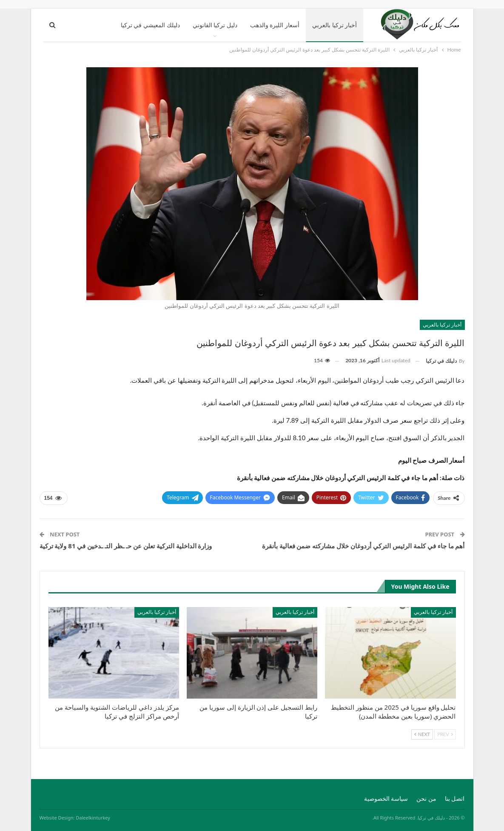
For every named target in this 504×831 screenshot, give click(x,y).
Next (422, 734)
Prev (445, 734)
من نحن (426, 798)
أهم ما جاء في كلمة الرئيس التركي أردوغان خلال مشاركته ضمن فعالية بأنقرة (363, 546)
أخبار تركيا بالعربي (335, 25)
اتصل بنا (455, 798)
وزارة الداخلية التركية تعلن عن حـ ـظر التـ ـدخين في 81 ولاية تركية (126, 546)
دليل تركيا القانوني (215, 25)
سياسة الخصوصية (386, 798)
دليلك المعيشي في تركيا (150, 25)
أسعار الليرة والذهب (275, 25)
